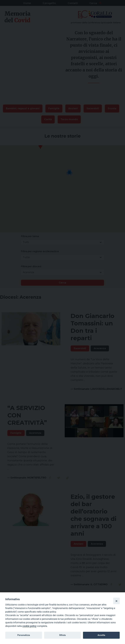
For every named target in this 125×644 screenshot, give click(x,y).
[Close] (116, 601)
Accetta (101, 635)
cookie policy (29, 626)
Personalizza (24, 635)
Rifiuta (62, 635)
